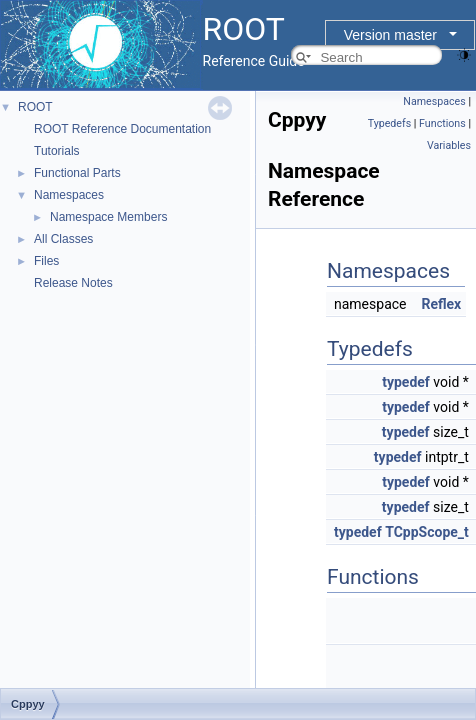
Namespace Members (108, 217)
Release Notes (73, 283)
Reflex (441, 304)
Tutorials (57, 151)
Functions (442, 123)
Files (46, 261)
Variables (449, 145)
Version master (390, 35)
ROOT (35, 107)
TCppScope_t (427, 532)
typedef (406, 382)
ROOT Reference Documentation (122, 129)
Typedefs (390, 123)
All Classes (63, 239)
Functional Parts (77, 173)
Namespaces (69, 195)
